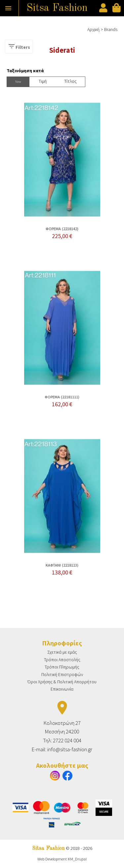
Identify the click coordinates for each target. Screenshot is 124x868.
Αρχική (93, 29)
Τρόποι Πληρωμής (62, 667)
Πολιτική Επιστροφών (62, 674)
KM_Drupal (77, 859)
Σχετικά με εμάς (62, 652)
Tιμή (43, 81)
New (18, 82)
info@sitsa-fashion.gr (70, 749)
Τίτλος (70, 81)
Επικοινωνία (62, 689)
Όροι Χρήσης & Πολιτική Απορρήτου (62, 682)
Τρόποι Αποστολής (62, 660)
